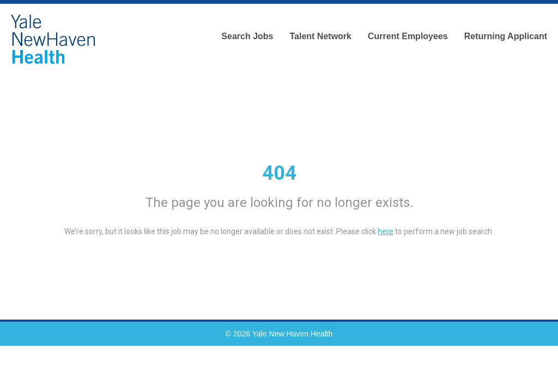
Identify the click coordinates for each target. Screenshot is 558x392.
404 (279, 173)
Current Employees (408, 36)
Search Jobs (247, 36)
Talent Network (320, 36)
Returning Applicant (506, 36)
